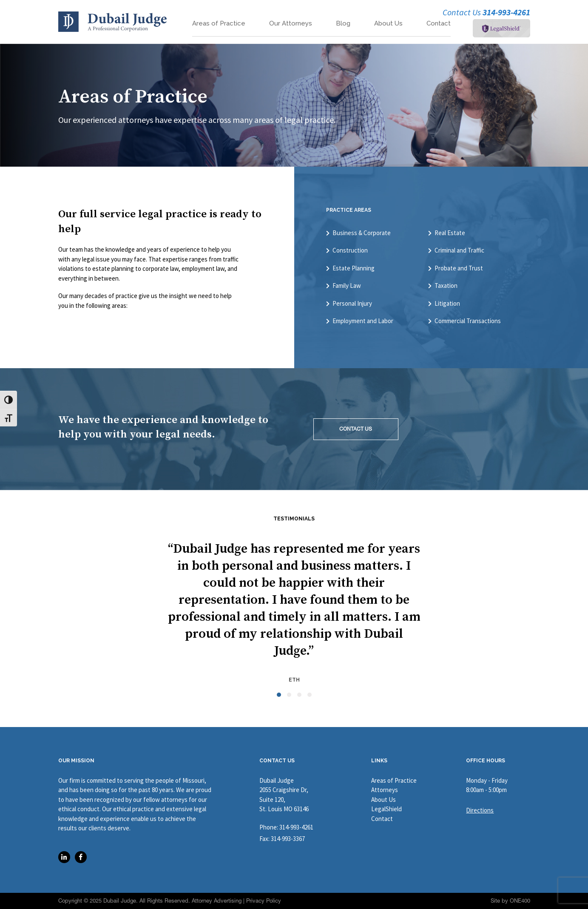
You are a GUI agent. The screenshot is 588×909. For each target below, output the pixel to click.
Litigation (447, 304)
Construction (350, 250)
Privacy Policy (264, 901)
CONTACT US (356, 429)
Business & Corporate (362, 233)
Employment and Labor (363, 321)
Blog (343, 24)
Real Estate (450, 233)
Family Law (347, 286)
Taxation (446, 286)
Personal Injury (352, 304)
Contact (439, 24)
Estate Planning (354, 268)
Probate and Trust (459, 268)
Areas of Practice (219, 24)
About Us (388, 24)
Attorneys (385, 790)
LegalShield (386, 809)
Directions (480, 810)
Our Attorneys (291, 24)
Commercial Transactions (468, 321)
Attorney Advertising (217, 901)
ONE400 (520, 901)
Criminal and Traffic (459, 250)
